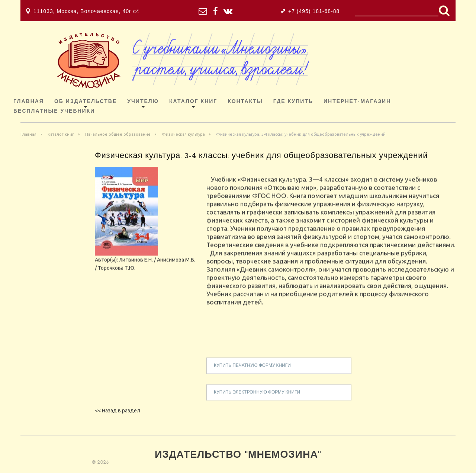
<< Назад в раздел (118, 411)
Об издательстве (86, 102)
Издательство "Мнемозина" (238, 455)
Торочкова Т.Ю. (117, 273)
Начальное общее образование (118, 134)
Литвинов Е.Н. (136, 265)
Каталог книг (193, 102)
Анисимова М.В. (176, 265)
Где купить (293, 102)
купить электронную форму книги (257, 398)
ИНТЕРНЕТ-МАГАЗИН (357, 102)
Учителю (143, 102)
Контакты (245, 102)
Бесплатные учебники (54, 111)
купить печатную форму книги (252, 371)
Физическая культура (183, 134)
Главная (29, 102)
